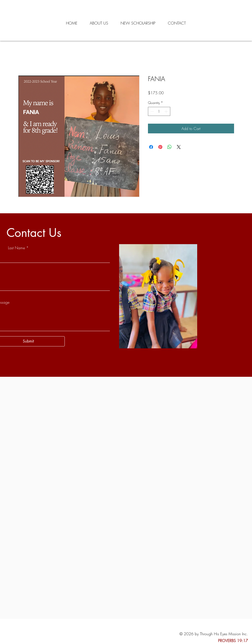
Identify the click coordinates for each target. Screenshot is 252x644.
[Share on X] (179, 147)
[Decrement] (152, 111)
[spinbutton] (159, 111)
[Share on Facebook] (151, 147)
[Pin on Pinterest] (160, 147)
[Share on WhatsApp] (170, 147)
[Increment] (167, 111)
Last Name (16, 248)
